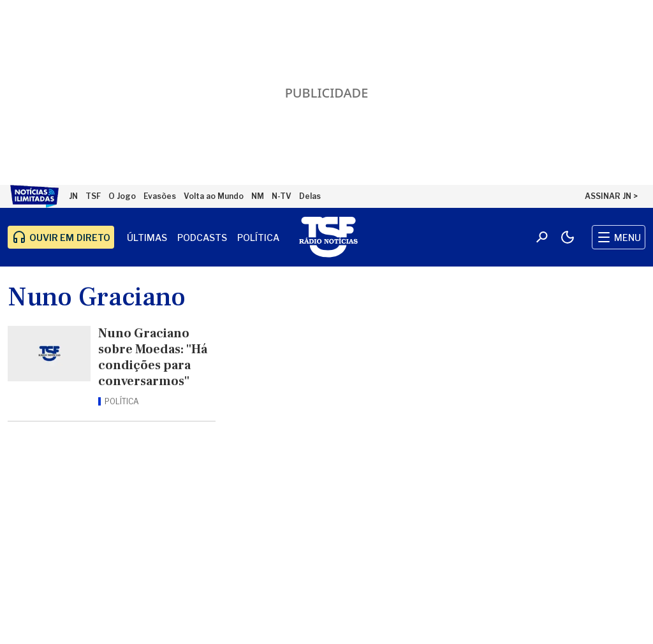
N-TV (282, 196)
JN (73, 196)
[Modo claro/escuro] (568, 237)
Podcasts (202, 238)
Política (258, 238)
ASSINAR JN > (611, 196)
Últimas (147, 238)
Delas (310, 196)
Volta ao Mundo (214, 196)
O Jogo (122, 196)
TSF (93, 196)
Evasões (160, 196)
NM (258, 196)
